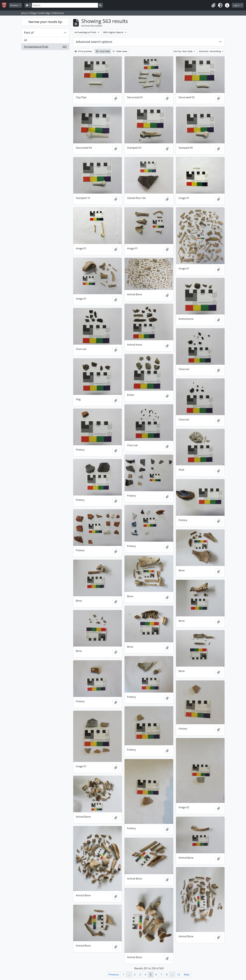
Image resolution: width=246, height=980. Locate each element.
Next (187, 975)
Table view (120, 51)
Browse (15, 5)
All (25, 40)
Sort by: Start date (183, 51)
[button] (213, 5)
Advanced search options (94, 42)
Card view (103, 51)
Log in (237, 5)
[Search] (65, 5)
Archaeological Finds (45, 47)
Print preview (83, 51)
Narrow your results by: (45, 22)
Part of (29, 33)
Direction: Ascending (210, 51)
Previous (114, 975)
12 (179, 975)
